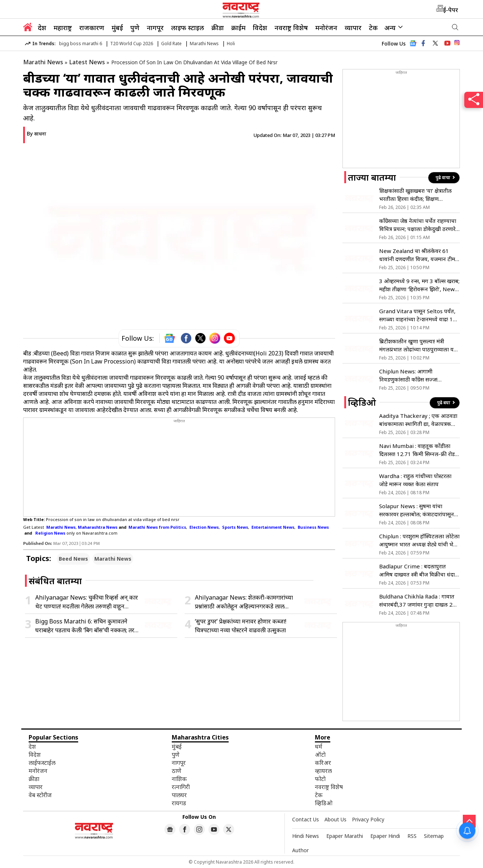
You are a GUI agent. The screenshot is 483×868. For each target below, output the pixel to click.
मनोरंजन (326, 28)
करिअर (323, 763)
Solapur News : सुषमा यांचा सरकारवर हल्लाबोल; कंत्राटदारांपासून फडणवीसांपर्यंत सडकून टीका (417, 510)
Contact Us (306, 819)
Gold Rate (171, 44)
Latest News (87, 62)
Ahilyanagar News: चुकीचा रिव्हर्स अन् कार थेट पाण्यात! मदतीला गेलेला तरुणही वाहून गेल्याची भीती (87, 602)
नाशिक (179, 779)
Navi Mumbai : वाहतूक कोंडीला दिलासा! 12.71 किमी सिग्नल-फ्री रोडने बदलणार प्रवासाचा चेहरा (419, 450)
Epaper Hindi (385, 836)
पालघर (179, 795)
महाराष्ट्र (63, 28)
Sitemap (434, 836)
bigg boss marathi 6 (81, 44)
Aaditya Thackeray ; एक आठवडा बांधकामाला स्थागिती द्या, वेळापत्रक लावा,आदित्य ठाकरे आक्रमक (418, 420)
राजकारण (92, 28)
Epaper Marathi (345, 836)
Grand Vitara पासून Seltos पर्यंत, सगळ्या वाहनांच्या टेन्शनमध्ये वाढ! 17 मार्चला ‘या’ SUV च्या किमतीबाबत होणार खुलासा (418, 315)
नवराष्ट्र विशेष (291, 28)
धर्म (319, 746)
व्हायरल (323, 771)
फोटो (320, 779)
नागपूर (155, 28)
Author (300, 850)
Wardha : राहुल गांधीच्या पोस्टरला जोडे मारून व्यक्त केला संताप (415, 480)
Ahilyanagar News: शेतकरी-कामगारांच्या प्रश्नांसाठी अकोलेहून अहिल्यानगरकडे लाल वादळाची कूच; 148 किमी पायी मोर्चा (244, 602)
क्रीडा (218, 28)
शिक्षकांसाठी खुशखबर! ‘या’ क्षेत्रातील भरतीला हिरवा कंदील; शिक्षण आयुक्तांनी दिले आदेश (415, 195)
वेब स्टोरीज (40, 795)
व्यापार (353, 28)
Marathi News (204, 44)
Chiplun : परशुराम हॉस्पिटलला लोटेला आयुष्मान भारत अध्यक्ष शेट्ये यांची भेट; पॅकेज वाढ (419, 540)
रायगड (179, 803)
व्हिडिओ (324, 803)
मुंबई (117, 28)
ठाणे (177, 771)
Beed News (73, 559)
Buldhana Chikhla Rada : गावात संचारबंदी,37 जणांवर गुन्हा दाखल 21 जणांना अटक (417, 601)
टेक (373, 28)
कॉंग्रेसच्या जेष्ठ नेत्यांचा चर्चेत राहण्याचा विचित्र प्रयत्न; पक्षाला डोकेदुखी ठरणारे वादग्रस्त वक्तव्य (418, 225)
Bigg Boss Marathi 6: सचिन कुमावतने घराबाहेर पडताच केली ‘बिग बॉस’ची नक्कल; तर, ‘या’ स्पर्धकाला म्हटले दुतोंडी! (86, 626)
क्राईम (238, 28)
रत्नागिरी (181, 787)
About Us (335, 819)
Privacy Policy (368, 819)
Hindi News (306, 836)
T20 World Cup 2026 (132, 44)
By (37, 133)
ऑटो (320, 755)
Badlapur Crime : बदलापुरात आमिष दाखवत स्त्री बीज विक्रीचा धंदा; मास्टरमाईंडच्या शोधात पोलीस (417, 570)
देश (42, 28)
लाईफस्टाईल (42, 763)
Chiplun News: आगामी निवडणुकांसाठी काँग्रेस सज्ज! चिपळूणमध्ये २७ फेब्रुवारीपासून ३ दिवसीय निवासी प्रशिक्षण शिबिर (412, 375)
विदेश (260, 28)
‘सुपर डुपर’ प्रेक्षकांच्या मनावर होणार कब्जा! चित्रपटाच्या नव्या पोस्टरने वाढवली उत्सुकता (241, 626)
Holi (231, 44)
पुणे (135, 28)
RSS (412, 836)
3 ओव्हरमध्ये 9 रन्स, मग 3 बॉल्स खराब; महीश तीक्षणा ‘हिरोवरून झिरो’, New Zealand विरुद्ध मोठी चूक (419, 285)
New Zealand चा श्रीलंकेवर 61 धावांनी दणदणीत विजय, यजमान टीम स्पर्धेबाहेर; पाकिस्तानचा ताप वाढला (417, 255)
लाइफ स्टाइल (188, 28)
